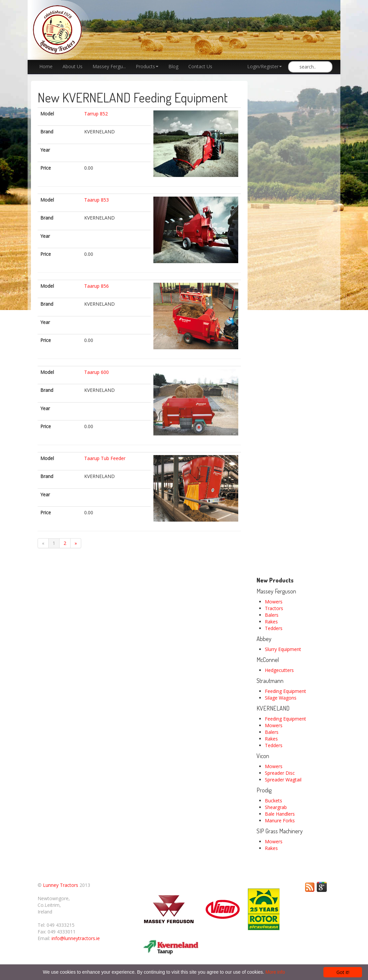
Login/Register (265, 66)
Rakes (271, 622)
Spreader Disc (280, 773)
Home (46, 66)
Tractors (274, 608)
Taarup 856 (96, 286)
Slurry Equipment (283, 649)
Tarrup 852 (96, 114)
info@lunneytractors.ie (76, 938)
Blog (173, 66)
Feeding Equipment (285, 691)
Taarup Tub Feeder (105, 458)
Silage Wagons (281, 698)
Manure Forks (280, 820)
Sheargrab (276, 807)
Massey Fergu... (109, 66)
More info (275, 972)
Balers (272, 615)
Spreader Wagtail (283, 780)
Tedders (274, 628)
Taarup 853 (96, 200)
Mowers (274, 602)
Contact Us (200, 66)
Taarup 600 (96, 372)
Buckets (274, 801)
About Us (73, 66)
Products (147, 66)
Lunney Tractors (61, 885)
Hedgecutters (279, 670)
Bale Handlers (280, 814)
